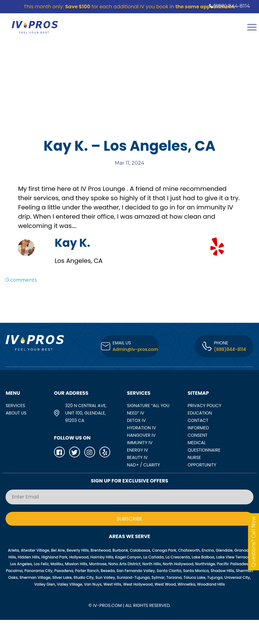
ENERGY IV (137, 450)
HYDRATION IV (141, 428)
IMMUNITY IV (140, 443)
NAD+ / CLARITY (143, 465)
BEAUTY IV (137, 457)
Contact (198, 420)
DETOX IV (136, 420)
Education (200, 413)
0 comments (21, 280)
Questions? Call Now (254, 542)
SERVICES (15, 406)
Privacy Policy (205, 406)
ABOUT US (16, 413)
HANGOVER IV (141, 435)
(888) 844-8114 (230, 6)
